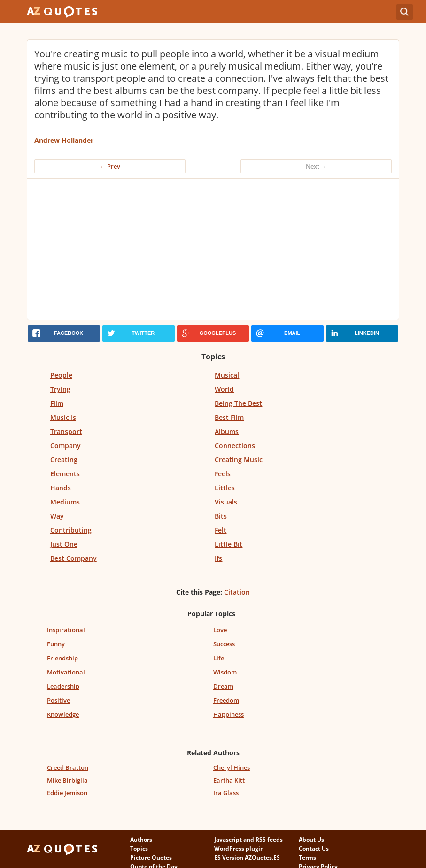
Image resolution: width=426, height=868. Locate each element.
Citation (237, 592)
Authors (141, 840)
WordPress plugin (239, 849)
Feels (223, 474)
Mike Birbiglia (67, 780)
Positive (58, 700)
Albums (227, 431)
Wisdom (225, 672)
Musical (227, 375)
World (224, 389)
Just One (64, 544)
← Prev (110, 166)
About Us (311, 840)
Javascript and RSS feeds (248, 840)
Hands (61, 488)
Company (66, 446)
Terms (307, 857)
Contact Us (314, 849)
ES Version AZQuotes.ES (247, 857)
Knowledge (63, 714)
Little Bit (228, 544)
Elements (65, 474)
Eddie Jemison (67, 793)
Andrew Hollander (64, 140)
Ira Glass (226, 793)
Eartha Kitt (229, 780)
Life (219, 658)
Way (57, 516)
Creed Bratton (68, 767)
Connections (235, 446)
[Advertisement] (213, 249)
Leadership (63, 686)
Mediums (65, 502)
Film (57, 403)
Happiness (228, 714)
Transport (66, 431)
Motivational (66, 672)
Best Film (229, 417)
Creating (64, 460)
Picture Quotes (151, 857)
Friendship (62, 658)
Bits (221, 516)
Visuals (226, 502)
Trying (60, 389)
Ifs (218, 558)
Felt (221, 530)
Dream (223, 686)
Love (220, 630)
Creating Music (239, 460)
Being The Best (238, 403)
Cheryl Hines (232, 767)
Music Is (63, 417)
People (61, 375)
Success (224, 644)
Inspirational (66, 630)
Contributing (71, 530)
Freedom (226, 700)
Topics (139, 849)
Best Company (74, 558)
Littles (225, 488)
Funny (56, 644)
